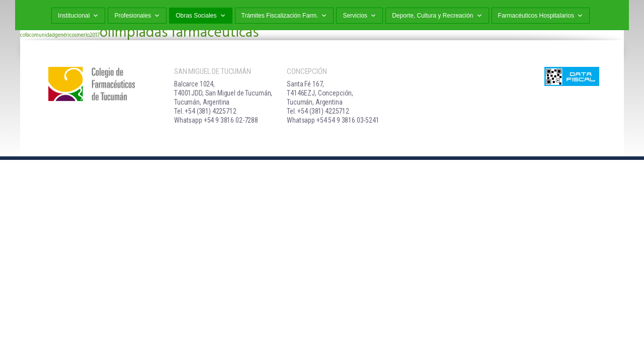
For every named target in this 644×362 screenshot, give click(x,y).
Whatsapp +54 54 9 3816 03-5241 (333, 120)
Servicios (359, 16)
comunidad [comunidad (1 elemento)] (42, 35)
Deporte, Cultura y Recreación (437, 16)
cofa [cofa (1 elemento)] (25, 35)
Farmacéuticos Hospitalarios (541, 16)
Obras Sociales (200, 16)
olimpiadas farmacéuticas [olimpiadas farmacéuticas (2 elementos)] (179, 33)
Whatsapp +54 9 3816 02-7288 (216, 120)
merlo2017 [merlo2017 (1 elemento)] (88, 35)
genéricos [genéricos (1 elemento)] (66, 35)
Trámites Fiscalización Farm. (285, 16)
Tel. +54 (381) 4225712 (205, 111)
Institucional (78, 16)
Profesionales (137, 16)
